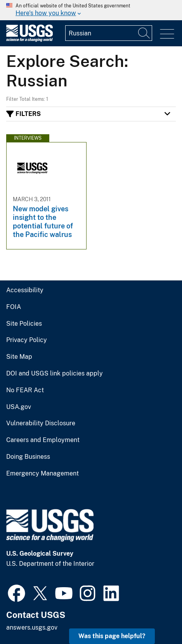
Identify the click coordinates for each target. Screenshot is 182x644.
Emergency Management (42, 474)
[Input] (109, 33)
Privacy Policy (27, 340)
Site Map (19, 357)
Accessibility (25, 290)
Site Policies (24, 324)
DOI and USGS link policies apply (55, 374)
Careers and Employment (43, 440)
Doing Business (28, 457)
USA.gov (19, 407)
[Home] (29, 40)
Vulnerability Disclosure (41, 423)
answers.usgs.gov (32, 627)
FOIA (14, 307)
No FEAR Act (25, 390)
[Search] (144, 33)
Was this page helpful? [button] (112, 636)
